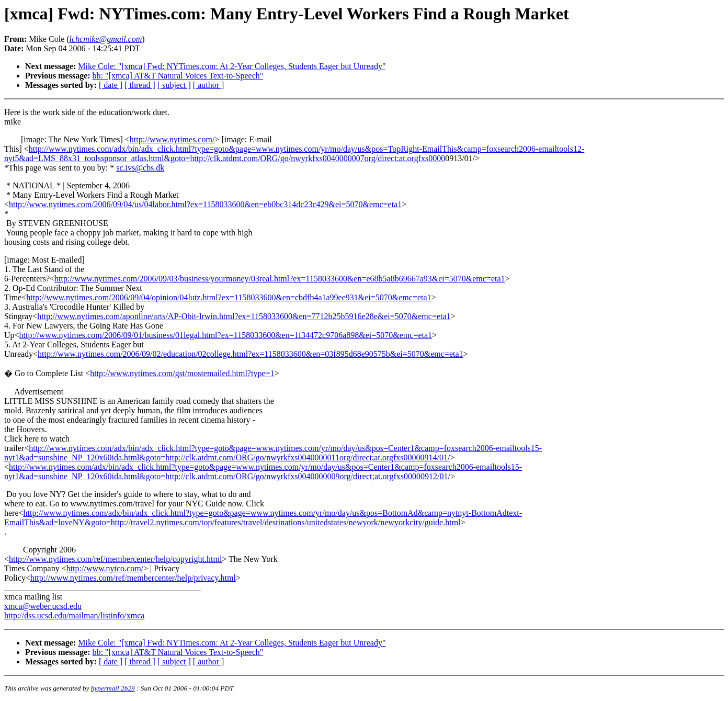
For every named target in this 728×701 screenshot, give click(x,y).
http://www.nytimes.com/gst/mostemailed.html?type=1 (182, 373)
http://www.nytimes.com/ (172, 139)
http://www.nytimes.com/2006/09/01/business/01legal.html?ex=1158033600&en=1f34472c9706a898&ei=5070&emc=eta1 (226, 335)
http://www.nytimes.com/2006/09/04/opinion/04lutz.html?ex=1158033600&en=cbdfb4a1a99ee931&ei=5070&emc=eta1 (229, 297)
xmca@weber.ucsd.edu (43, 606)
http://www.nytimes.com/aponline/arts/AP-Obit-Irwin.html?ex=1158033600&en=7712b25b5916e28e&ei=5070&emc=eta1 (244, 316)
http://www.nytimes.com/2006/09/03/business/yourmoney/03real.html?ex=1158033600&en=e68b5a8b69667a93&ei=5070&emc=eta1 (280, 279)
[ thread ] (140, 85)
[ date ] (111, 85)
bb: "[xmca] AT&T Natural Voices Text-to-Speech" (178, 76)
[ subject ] (174, 85)
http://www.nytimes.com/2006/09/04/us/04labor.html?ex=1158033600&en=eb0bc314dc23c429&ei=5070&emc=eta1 (205, 204)
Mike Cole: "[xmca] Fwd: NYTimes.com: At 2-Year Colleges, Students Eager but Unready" (232, 66)
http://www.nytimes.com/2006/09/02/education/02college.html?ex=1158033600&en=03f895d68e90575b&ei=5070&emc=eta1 (250, 354)
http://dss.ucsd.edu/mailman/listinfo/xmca (74, 615)
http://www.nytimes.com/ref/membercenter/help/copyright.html (115, 559)
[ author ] (209, 85)
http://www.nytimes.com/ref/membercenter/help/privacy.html (133, 578)
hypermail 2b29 (113, 688)
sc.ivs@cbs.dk (140, 168)
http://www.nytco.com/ (105, 568)
